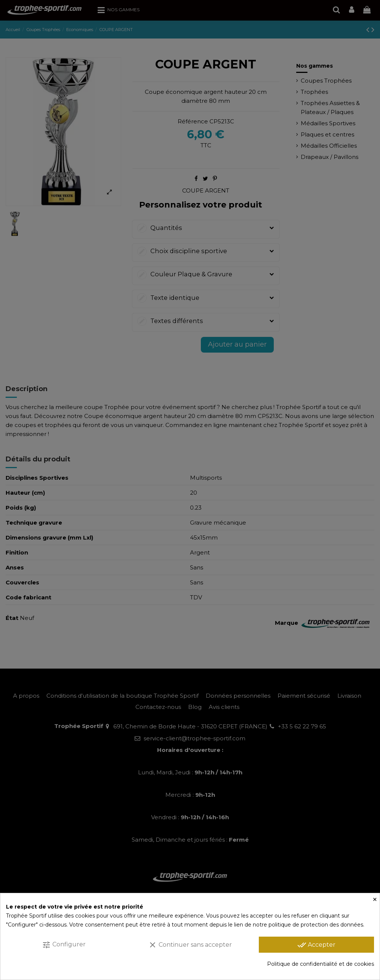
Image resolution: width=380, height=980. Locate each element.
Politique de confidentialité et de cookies (321, 964)
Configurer (64, 945)
